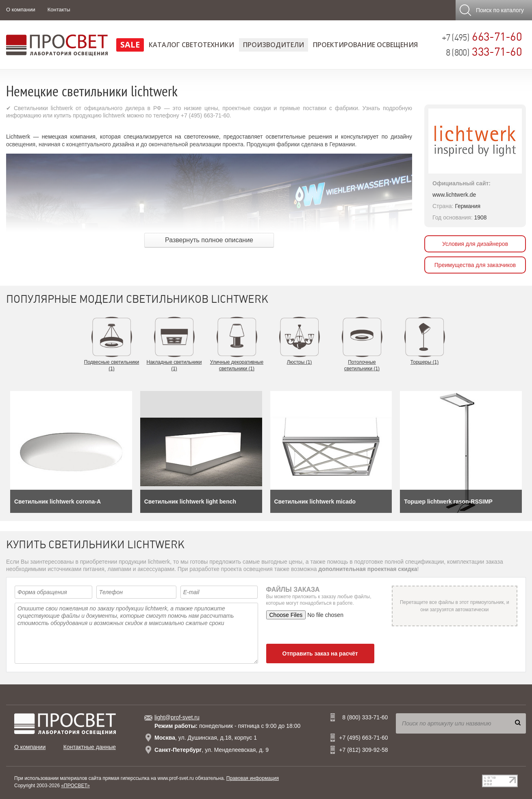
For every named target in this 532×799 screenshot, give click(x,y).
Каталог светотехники (191, 45)
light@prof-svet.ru (177, 717)
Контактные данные (90, 747)
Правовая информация (253, 778)
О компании (21, 10)
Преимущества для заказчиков (475, 265)
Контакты (59, 10)
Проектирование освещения (365, 45)
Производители (274, 45)
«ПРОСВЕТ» (75, 786)
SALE (130, 45)
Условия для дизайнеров (475, 244)
